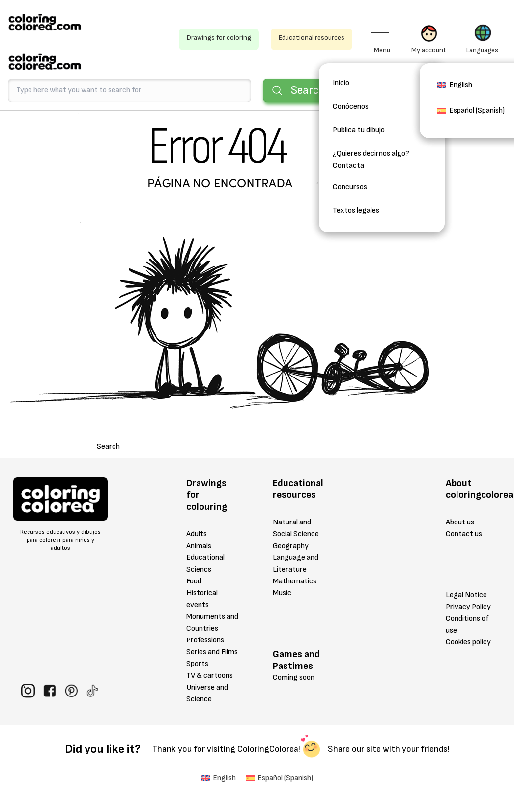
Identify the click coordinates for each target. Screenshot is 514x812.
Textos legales (356, 211)
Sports (197, 664)
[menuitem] (455, 88)
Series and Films (212, 652)
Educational (205, 558)
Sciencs (199, 569)
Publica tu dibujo (359, 130)
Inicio (341, 83)
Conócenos (351, 106)
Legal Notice (466, 595)
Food (194, 581)
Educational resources (312, 38)
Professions (205, 640)
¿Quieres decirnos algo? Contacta (371, 159)
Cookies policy (468, 642)
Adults (197, 534)
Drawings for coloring (219, 38)
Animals (199, 546)
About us (460, 522)
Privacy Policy (468, 607)
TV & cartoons (210, 676)
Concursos (350, 187)
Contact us (464, 534)
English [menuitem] (461, 85)
